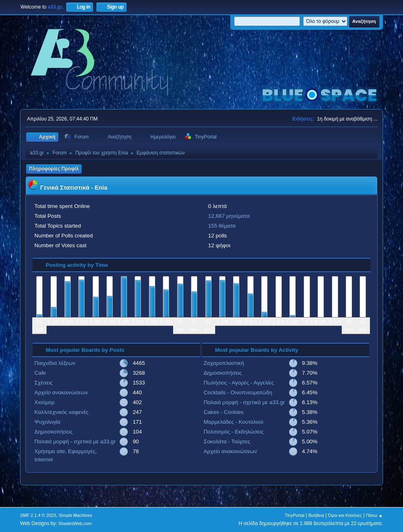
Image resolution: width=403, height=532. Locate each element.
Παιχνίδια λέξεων (55, 363)
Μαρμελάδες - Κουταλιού (234, 422)
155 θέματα (222, 226)
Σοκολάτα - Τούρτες (227, 441)
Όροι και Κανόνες (345, 515)
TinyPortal (294, 515)
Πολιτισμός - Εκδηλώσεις (234, 432)
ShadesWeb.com (75, 523)
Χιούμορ (44, 402)
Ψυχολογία (47, 422)
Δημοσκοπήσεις (53, 432)
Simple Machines (76, 515)
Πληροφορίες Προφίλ (54, 169)
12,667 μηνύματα (229, 216)
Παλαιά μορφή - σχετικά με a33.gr (75, 441)
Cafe (40, 373)
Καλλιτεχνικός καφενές (61, 412)
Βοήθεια (316, 515)
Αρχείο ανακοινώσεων (61, 392)
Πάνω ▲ (374, 515)
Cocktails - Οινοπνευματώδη (238, 392)
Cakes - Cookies (224, 412)
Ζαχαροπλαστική (224, 363)
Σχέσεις (43, 383)
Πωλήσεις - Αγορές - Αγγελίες (239, 383)
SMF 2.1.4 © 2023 (38, 515)
